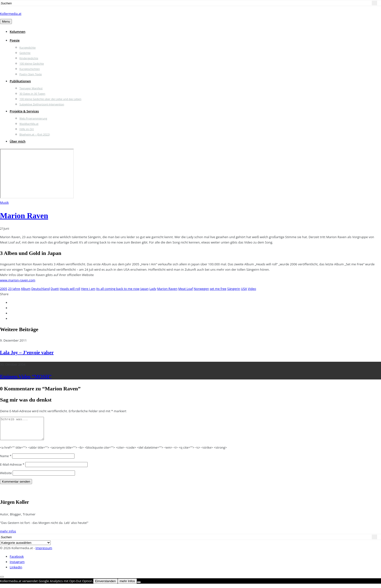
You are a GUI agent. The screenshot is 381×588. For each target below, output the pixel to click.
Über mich (18, 141)
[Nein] (139, 587)
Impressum (44, 552)
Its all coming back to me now (118, 289)
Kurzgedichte (28, 47)
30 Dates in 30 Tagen (32, 94)
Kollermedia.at (11, 14)
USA (244, 289)
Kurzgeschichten (30, 69)
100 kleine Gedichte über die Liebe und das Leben (50, 99)
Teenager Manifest (31, 88)
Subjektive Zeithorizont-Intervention (42, 104)
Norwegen (201, 289)
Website (6, 477)
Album (26, 289)
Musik (4, 202)
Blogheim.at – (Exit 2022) (35, 134)
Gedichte (25, 53)
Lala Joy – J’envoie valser (27, 353)
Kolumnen (18, 32)
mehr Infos (8, 536)
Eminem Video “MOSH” (26, 377)
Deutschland (41, 289)
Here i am (88, 289)
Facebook (17, 561)
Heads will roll (70, 289)
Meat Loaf (186, 289)
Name (6, 460)
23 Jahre (14, 289)
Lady (153, 289)
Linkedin (16, 571)
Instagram (17, 566)
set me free (218, 289)
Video (252, 289)
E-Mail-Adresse (12, 469)
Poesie (15, 40)
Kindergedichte (29, 58)
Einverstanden (105, 585)
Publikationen (20, 81)
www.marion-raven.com (18, 280)
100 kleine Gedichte (32, 63)
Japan (144, 289)
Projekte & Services (24, 111)
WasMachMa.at (29, 124)
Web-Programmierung (33, 118)
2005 (4, 289)
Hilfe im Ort (27, 129)
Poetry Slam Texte (31, 74)
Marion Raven (24, 216)
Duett (55, 289)
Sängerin (234, 289)
